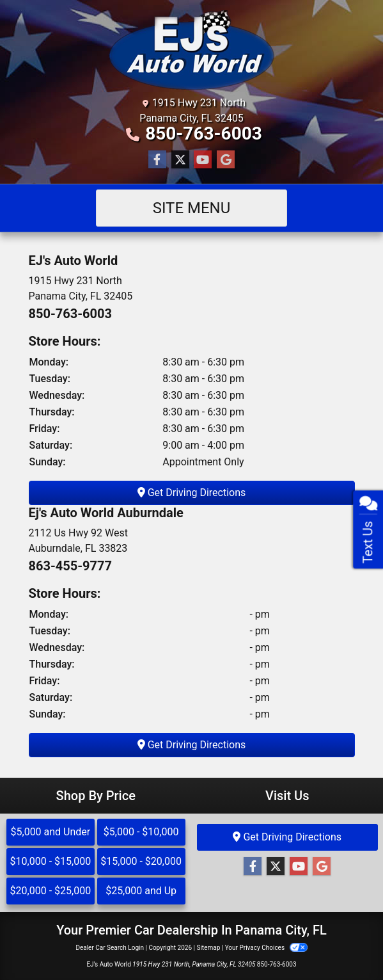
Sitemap (208, 948)
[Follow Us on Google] (226, 160)
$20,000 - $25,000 (51, 891)
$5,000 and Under (51, 832)
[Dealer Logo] (191, 50)
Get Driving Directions (192, 493)
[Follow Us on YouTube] (203, 160)
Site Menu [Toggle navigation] (192, 208)
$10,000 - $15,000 (51, 861)
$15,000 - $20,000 (141, 861)
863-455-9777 (71, 566)
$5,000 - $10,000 (141, 832)
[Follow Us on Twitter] (180, 160)
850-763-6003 (204, 133)
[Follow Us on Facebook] (157, 160)
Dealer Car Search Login (110, 948)
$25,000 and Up (141, 891)
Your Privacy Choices (266, 948)
